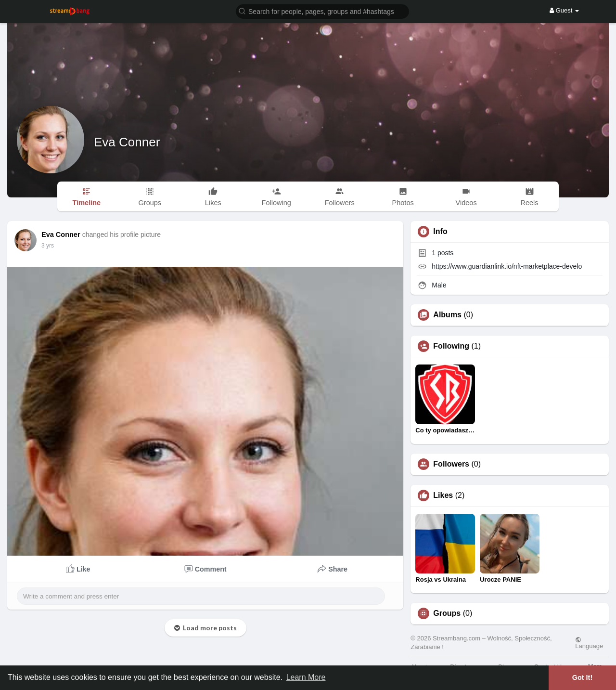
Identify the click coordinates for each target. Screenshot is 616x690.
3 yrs (48, 246)
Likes (443, 495)
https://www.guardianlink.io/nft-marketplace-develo (507, 266)
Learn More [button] (306, 677)
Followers (451, 464)
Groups (447, 613)
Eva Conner (127, 142)
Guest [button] (564, 10)
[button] (322, 11)
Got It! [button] (582, 677)
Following (451, 346)
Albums (447, 315)
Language (589, 643)
